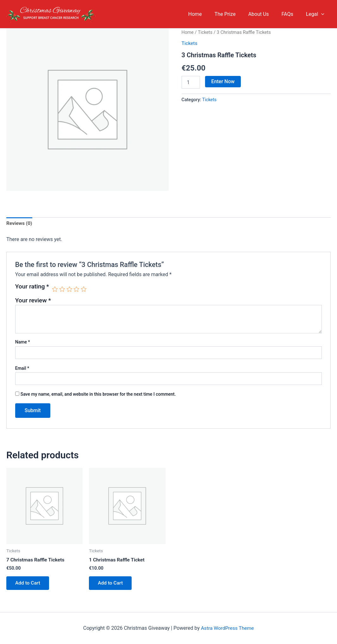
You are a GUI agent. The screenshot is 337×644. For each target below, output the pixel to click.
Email (22, 368)
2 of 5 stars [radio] (62, 289)
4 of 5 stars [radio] (77, 289)
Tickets (206, 32)
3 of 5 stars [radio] (70, 289)
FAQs (291, 14)
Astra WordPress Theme (227, 628)
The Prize (234, 14)
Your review (33, 301)
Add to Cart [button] (29, 584)
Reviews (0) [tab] (20, 224)
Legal (316, 14)
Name (23, 343)
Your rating (32, 287)
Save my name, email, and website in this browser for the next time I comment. (98, 394)
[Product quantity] (191, 82)
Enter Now (223, 81)
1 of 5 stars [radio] (55, 289)
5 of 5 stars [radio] (84, 289)
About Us (265, 14)
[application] (322, 14)
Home (206, 14)
